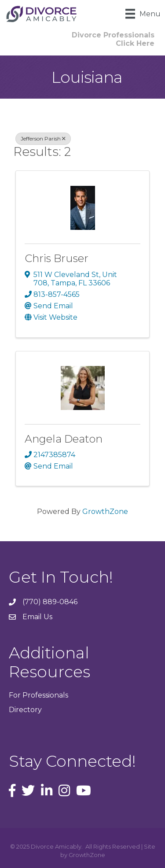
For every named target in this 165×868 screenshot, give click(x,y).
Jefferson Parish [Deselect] (43, 139)
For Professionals (38, 695)
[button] (113, 39)
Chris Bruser (57, 258)
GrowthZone (105, 512)
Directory (25, 710)
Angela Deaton (64, 439)
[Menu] (143, 14)
